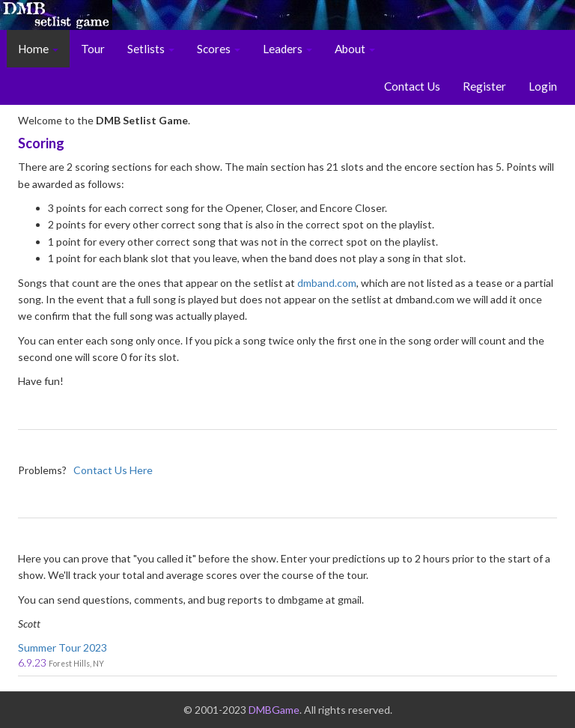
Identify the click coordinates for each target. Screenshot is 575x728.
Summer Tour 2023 (63, 647)
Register (484, 86)
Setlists (151, 49)
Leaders (287, 49)
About (355, 49)
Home (38, 49)
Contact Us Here (113, 470)
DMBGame (274, 710)
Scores (219, 49)
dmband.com (327, 283)
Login (543, 86)
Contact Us (412, 86)
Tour (93, 49)
